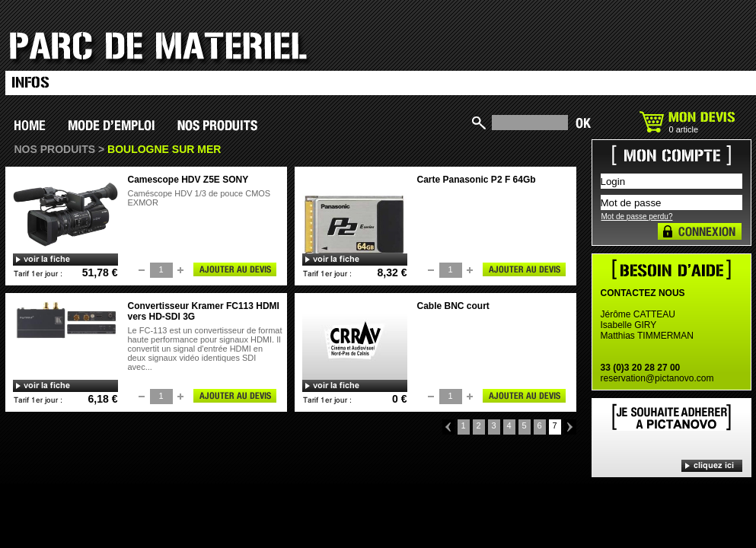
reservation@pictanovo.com (657, 378)
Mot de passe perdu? (637, 217)
